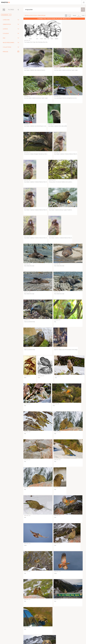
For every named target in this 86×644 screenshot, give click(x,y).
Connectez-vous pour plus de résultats (54, 19)
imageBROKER (6, 15)
